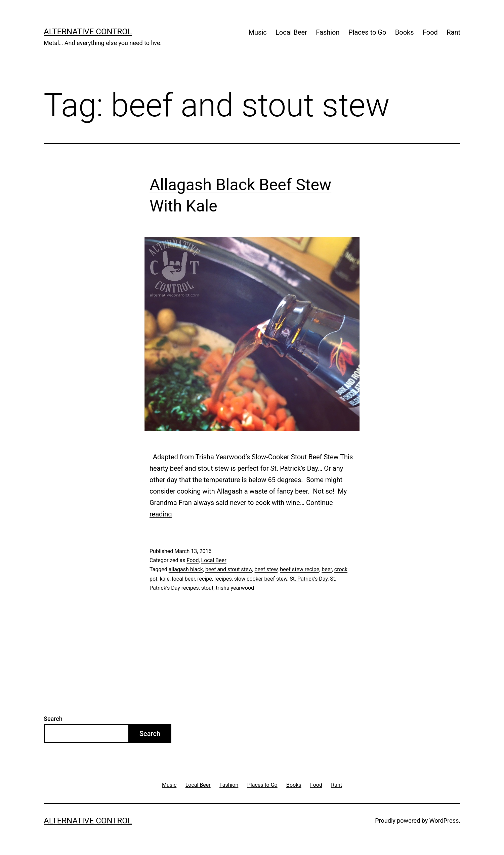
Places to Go (367, 32)
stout (207, 588)
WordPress (444, 821)
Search (53, 719)
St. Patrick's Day (309, 579)
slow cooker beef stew (261, 579)
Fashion (328, 32)
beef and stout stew (229, 569)
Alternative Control (88, 32)
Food (430, 32)
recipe (205, 579)
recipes (223, 579)
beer (327, 569)
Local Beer (291, 32)
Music (258, 32)
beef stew (266, 569)
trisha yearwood (235, 588)
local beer (183, 579)
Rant (453, 32)
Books (405, 32)
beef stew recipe (300, 569)
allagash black (186, 569)
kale (164, 579)
